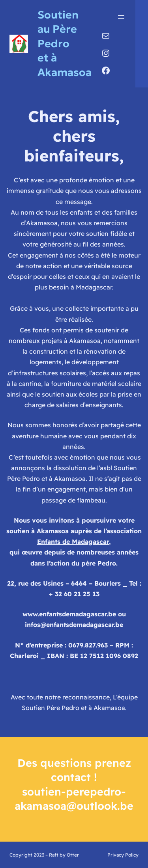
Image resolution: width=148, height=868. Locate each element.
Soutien (58, 15)
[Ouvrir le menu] (121, 17)
